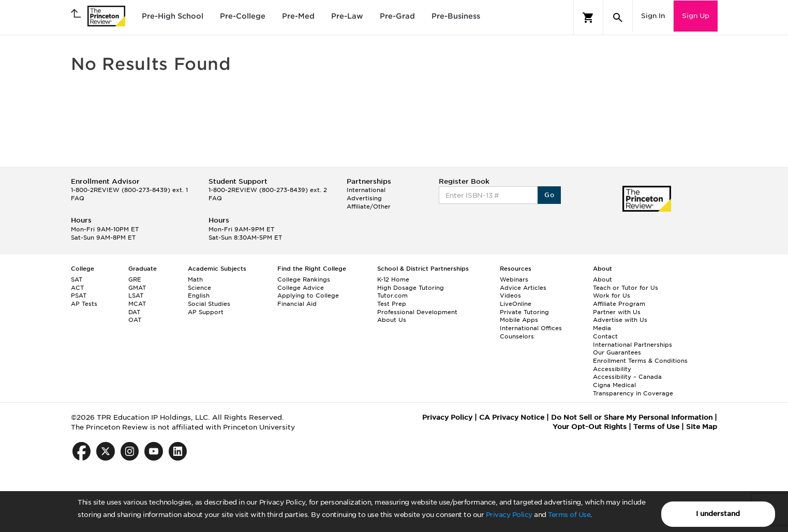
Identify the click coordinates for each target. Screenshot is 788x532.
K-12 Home (393, 279)
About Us (392, 320)
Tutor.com (392, 295)
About (603, 279)
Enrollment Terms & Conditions (640, 361)
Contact (605, 336)
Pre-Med (298, 16)
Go (549, 195)
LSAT (136, 295)
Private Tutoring (524, 312)
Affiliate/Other (369, 206)
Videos (510, 295)
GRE (135, 279)
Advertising (364, 198)
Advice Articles (523, 288)
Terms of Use (569, 515)
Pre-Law (347, 16)
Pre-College (243, 16)
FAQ (78, 198)
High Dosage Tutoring (411, 288)
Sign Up (696, 16)
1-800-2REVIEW (129, 190)
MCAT (137, 304)
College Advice (301, 288)
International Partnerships (633, 345)
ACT (77, 288)
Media (602, 328)
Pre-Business (456, 16)
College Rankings (304, 279)
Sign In (653, 16)
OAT (135, 320)
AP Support (206, 312)
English (199, 295)
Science (199, 288)
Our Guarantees (617, 352)
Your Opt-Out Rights (590, 427)
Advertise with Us (620, 320)
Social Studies (209, 304)
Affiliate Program (619, 304)
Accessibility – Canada (627, 377)
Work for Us (612, 295)
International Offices (531, 328)
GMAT (137, 288)
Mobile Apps (519, 320)
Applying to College (308, 295)
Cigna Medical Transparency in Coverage (633, 389)
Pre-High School (173, 16)
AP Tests (84, 304)
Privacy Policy (509, 515)
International (366, 190)
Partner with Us (617, 312)
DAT (134, 312)
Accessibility (612, 369)
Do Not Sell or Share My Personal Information (632, 417)
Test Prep (392, 304)
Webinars (514, 279)
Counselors (517, 336)
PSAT (79, 295)
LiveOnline (516, 304)
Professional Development (417, 312)
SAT (77, 279)
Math (195, 279)
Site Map (702, 427)
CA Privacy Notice (512, 417)
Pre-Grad (397, 16)
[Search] (618, 18)
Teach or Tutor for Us (626, 288)
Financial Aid (297, 304)
